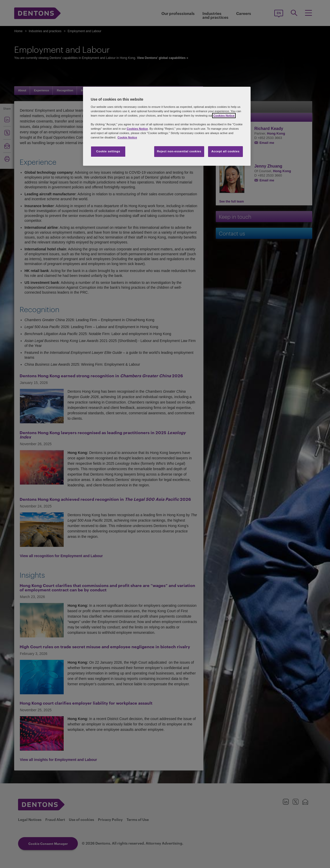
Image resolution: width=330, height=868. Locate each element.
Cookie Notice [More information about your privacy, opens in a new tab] (127, 137)
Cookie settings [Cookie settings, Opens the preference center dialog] (108, 151)
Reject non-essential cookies (179, 151)
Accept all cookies (226, 151)
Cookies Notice (224, 116)
